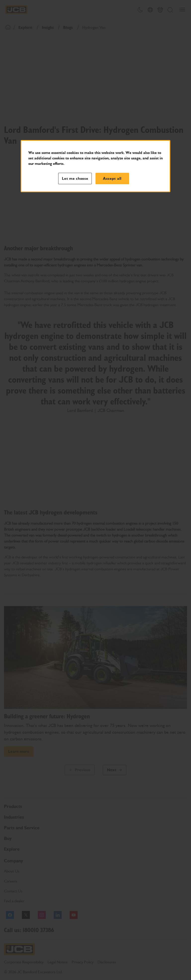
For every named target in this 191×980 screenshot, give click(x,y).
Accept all (112, 179)
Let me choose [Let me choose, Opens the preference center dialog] (75, 179)
